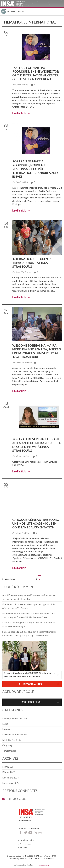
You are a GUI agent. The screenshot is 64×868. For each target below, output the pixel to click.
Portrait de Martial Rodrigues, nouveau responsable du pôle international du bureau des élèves (35, 169)
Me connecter (41, 865)
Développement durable (15, 718)
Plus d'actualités (30, 684)
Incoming (7, 729)
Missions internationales (15, 734)
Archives (24, 847)
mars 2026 (8, 767)
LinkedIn (35, 833)
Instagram (40, 833)
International (16, 11)
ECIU (5, 724)
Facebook (21, 833)
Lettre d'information (17, 799)
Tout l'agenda (30, 702)
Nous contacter (26, 844)
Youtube (30, 833)
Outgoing (7, 745)
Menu (60, 11)
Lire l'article (19, 113)
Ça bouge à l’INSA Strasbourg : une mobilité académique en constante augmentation (36, 523)
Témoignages (9, 751)
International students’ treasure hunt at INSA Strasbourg (32, 263)
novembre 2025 (11, 783)
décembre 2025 (11, 778)
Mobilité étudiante (12, 740)
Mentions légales (27, 840)
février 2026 (9, 772)
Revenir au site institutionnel (32, 816)
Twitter (25, 833)
